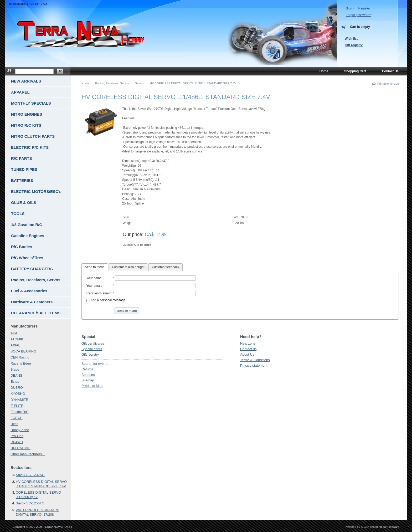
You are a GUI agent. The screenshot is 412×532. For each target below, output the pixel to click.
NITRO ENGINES (27, 114)
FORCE (17, 418)
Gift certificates (93, 343)
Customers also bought (128, 267)
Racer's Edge (21, 363)
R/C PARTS (22, 158)
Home (85, 83)
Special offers (92, 349)
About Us (247, 354)
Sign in (351, 8)
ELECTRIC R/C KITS (30, 147)
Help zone (248, 343)
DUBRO (17, 388)
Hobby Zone (20, 430)
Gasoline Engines (28, 236)
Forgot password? (358, 15)
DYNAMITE (19, 400)
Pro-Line (17, 436)
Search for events (95, 364)
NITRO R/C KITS (26, 125)
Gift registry (90, 354)
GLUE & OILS (24, 203)
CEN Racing (20, 357)
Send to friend (95, 267)
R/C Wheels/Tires (27, 258)
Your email (94, 286)
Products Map (92, 386)
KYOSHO (18, 394)
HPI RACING (20, 448)
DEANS (16, 375)
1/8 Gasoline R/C (27, 225)
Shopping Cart (355, 71)
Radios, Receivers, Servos (112, 83)
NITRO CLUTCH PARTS (33, 136)
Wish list (351, 39)
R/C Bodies (22, 247)
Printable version (388, 84)
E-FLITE (17, 406)
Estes (15, 382)
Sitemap (88, 380)
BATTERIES (22, 180)
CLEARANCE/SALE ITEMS (36, 313)
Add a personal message (106, 300)
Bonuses (88, 375)
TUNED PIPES (24, 169)
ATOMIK (17, 339)
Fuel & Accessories (29, 291)
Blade (15, 369)
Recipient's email (98, 293)
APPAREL (20, 92)
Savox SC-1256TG (30, 503)
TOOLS (18, 214)
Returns (87, 369)
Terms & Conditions (255, 360)
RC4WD (17, 442)
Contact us (248, 349)
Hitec (14, 424)
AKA (14, 333)
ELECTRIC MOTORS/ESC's (36, 191)
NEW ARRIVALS (26, 81)
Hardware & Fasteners (32, 302)
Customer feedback (166, 267)
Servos (139, 83)
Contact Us (390, 71)
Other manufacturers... (28, 454)
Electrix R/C (20, 412)
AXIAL (15, 345)
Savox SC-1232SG (30, 475)
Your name (94, 278)
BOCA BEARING (23, 351)
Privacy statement (254, 365)
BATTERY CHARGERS (32, 269)
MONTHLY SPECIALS (31, 103)
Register (364, 8)
